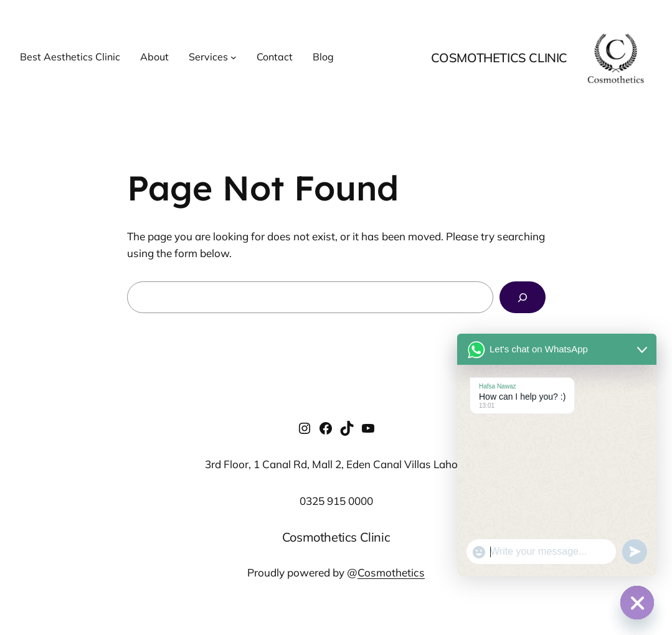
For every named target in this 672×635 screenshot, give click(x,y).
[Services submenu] (234, 57)
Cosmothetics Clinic (499, 58)
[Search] (523, 297)
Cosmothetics (391, 572)
